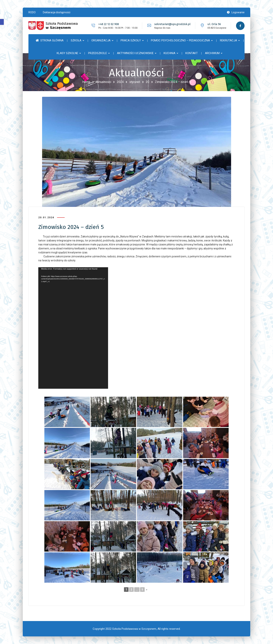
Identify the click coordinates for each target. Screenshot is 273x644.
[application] (73, 328)
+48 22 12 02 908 (109, 24)
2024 (120, 82)
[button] (2, 22)
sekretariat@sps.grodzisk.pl (172, 24)
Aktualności (104, 82)
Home (86, 82)
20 (147, 82)
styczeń (135, 82)
